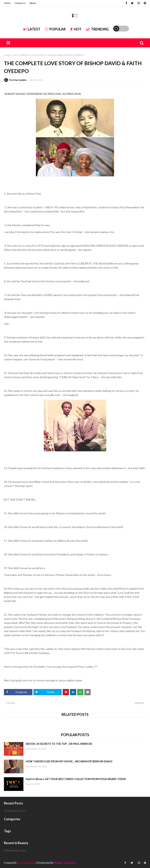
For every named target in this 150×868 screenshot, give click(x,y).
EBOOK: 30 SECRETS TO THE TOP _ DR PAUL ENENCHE (59, 744)
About (33, 3)
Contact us (20, 3)
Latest (32, 29)
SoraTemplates (26, 863)
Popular (55, 29)
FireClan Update (18, 80)
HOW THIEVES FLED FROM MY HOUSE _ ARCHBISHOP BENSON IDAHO (69, 761)
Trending (97, 29)
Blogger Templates (65, 863)
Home (7, 3)
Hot (76, 29)
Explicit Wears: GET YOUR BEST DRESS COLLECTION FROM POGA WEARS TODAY (76, 779)
